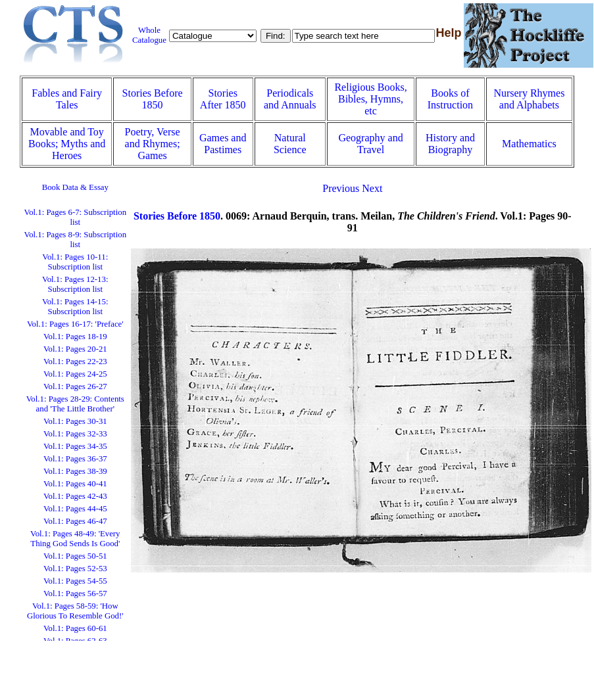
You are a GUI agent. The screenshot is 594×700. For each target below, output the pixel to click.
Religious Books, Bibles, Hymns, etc (370, 99)
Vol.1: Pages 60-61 (75, 628)
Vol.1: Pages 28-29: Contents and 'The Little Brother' (75, 404)
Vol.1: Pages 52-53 (75, 569)
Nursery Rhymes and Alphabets (529, 99)
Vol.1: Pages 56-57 (75, 594)
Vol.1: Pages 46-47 (75, 521)
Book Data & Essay (75, 187)
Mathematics (529, 144)
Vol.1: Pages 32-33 (75, 434)
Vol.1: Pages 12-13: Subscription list (75, 284)
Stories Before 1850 (153, 99)
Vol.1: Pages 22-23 (75, 362)
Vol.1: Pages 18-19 (75, 337)
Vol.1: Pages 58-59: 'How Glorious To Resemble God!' (75, 611)
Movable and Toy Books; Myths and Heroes (67, 144)
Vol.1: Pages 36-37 (75, 459)
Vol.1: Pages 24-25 (75, 374)
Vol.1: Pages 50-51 (75, 556)
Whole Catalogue (149, 35)
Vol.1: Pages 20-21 (75, 349)
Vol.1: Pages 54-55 (75, 581)
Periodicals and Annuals (290, 99)
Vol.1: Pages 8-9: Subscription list (75, 240)
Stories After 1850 (223, 99)
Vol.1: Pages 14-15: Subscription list (75, 307)
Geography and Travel (370, 144)
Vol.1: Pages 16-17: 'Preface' (75, 324)
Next (372, 188)
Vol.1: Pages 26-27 (75, 386)
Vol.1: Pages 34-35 (75, 446)
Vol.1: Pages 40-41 (75, 484)
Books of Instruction (450, 99)
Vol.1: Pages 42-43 (75, 496)
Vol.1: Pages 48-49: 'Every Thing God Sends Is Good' (75, 539)
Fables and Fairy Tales (67, 99)
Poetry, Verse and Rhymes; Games (153, 144)
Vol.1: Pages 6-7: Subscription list (75, 217)
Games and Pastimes (223, 144)
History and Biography (450, 144)
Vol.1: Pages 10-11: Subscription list (75, 262)
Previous (341, 188)
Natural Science (290, 144)
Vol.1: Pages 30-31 (75, 421)
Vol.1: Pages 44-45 (75, 509)
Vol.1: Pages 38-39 (75, 471)
